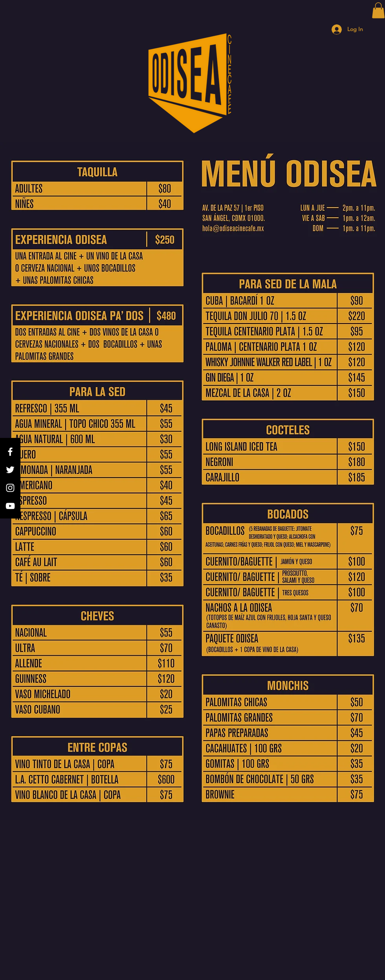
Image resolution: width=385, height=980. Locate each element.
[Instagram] (10, 488)
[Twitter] (10, 470)
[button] (378, 10)
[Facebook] (10, 452)
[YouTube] (10, 506)
